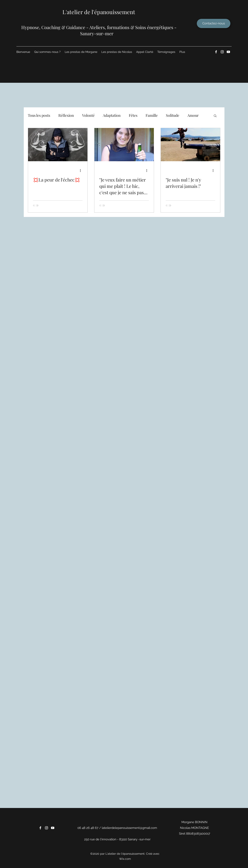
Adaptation (112, 115)
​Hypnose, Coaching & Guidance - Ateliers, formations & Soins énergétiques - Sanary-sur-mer (99, 30)
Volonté (88, 115)
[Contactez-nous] (214, 23)
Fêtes (133, 115)
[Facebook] (216, 52)
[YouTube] (228, 52)
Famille (152, 115)
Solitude (173, 115)
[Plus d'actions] (82, 170)
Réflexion (66, 115)
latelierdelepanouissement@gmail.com (129, 828)
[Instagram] (222, 52)
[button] (215, 116)
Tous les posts (39, 115)
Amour (193, 115)
